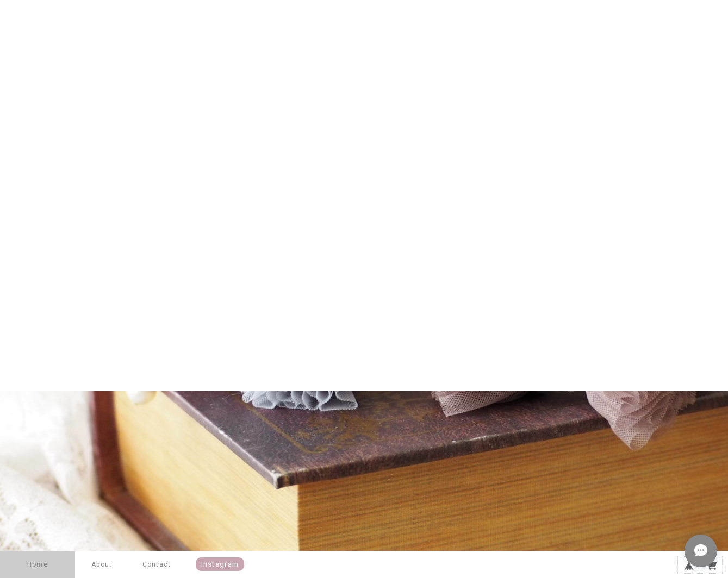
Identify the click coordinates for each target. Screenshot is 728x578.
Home (38, 564)
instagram (220, 564)
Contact (157, 564)
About (102, 564)
